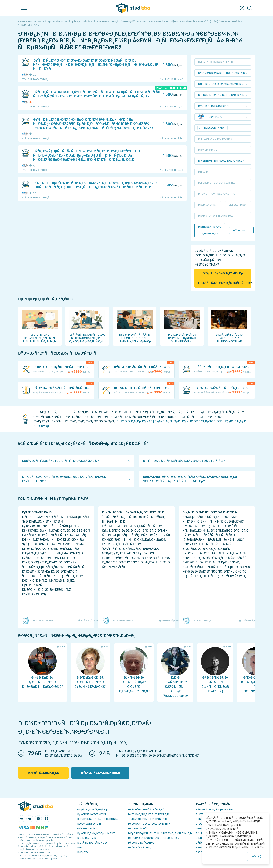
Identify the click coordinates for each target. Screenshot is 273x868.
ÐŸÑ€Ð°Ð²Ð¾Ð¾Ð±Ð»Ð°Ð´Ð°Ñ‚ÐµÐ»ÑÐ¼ (153, 838)
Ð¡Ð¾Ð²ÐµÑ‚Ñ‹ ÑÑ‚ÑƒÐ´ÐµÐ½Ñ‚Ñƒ (98, 819)
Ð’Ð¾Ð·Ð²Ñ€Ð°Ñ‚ (138, 828)
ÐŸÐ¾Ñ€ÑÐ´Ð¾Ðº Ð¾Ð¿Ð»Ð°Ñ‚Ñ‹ (149, 824)
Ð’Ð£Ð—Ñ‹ (202, 847)
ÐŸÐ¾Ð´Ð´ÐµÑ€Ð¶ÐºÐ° (142, 843)
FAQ (80, 847)
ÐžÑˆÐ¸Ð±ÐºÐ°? (241, 230)
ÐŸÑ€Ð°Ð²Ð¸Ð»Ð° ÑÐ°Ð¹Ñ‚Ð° (146, 810)
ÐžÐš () (257, 856)
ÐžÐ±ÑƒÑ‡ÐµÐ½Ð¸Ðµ (43, 773)
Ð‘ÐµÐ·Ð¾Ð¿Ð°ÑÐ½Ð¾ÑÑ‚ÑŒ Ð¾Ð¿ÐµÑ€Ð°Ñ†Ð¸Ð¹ (160, 833)
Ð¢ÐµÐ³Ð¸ (83, 852)
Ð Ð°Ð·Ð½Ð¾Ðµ (87, 838)
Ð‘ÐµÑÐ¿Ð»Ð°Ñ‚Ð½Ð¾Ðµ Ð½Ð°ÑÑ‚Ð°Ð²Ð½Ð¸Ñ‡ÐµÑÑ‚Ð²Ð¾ (225, 278)
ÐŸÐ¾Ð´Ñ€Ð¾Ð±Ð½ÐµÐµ (100, 773)
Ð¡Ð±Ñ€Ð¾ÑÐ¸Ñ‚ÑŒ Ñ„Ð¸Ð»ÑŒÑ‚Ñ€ (210, 230)
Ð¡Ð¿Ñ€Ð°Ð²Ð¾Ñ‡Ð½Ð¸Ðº (93, 843)
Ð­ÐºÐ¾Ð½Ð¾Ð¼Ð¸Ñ (90, 824)
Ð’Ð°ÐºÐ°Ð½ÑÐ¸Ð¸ (140, 847)
